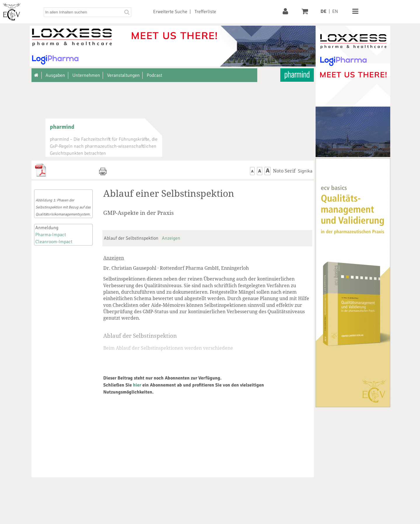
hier (137, 385)
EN (335, 11)
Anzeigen (171, 238)
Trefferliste (205, 12)
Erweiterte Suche (170, 12)
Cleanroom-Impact (54, 242)
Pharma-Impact (51, 235)
